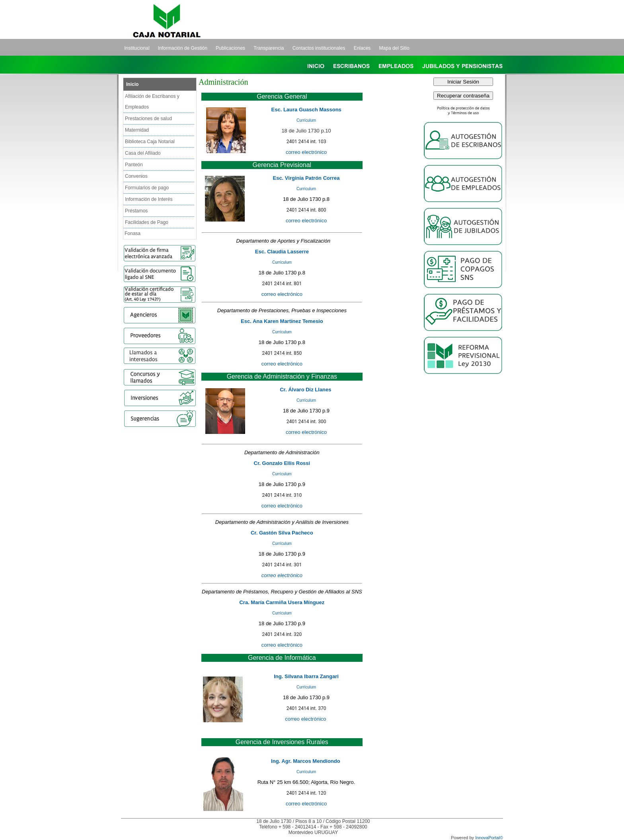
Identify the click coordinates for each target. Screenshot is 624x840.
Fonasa (133, 233)
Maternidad (137, 130)
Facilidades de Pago (147, 222)
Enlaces (362, 48)
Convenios (136, 176)
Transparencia (269, 48)
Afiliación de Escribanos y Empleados (152, 102)
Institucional (137, 48)
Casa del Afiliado (143, 153)
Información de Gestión (183, 48)
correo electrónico (306, 221)
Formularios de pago (147, 188)
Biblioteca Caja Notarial (150, 142)
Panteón (134, 165)
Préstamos (136, 211)
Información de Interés (149, 199)
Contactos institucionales (319, 48)
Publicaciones (230, 48)
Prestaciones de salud (148, 119)
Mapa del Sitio (394, 48)
